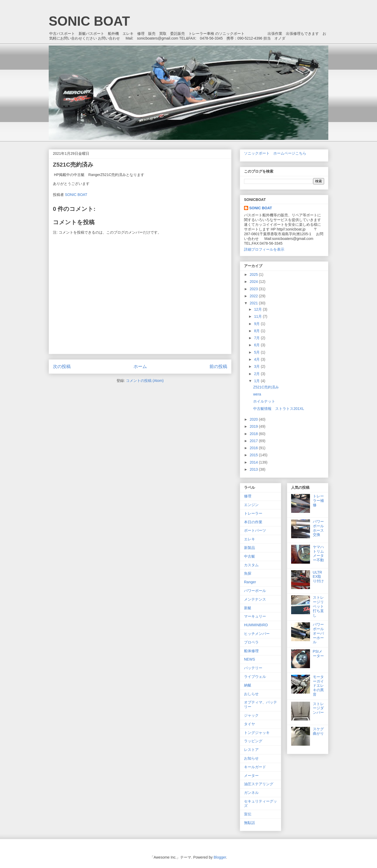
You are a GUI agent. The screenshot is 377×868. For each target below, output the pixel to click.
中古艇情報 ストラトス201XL (279, 409)
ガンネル (251, 793)
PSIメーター (318, 654)
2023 (254, 289)
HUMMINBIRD (256, 625)
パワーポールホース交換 (318, 528)
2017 (254, 441)
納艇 (248, 685)
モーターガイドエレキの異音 (318, 686)
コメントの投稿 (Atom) (145, 381)
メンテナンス (255, 599)
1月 (257, 381)
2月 (257, 374)
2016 (254, 448)
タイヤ (250, 724)
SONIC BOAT (89, 21)
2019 (254, 426)
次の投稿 (62, 367)
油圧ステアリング (259, 784)
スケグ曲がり (318, 731)
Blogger (220, 857)
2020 (254, 419)
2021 (254, 303)
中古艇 (250, 556)
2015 (254, 455)
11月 (258, 316)
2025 (254, 274)
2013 (254, 469)
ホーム (140, 367)
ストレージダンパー (318, 708)
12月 (258, 309)
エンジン (251, 505)
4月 (257, 359)
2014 (254, 462)
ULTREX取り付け (318, 577)
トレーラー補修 (318, 501)
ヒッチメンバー (257, 634)
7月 (257, 338)
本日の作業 (253, 522)
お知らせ (251, 758)
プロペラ (251, 642)
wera (257, 394)
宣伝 (248, 814)
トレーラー (253, 513)
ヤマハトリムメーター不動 (318, 553)
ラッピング (253, 741)
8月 (257, 331)
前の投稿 (218, 367)
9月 (257, 324)
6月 (257, 345)
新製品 (250, 548)
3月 (257, 366)
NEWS (250, 659)
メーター (251, 776)
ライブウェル (255, 677)
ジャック (251, 715)
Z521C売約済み (266, 387)
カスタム (251, 565)
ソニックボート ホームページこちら (275, 153)
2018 (254, 434)
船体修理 (251, 651)
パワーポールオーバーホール (318, 633)
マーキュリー (255, 616)
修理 (248, 496)
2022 (254, 296)
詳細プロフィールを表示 (264, 249)
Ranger (250, 582)
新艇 (248, 608)
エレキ (250, 539)
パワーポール (255, 591)
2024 (254, 282)
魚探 (248, 573)
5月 (257, 352)
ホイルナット (264, 401)
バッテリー (253, 668)
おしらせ (251, 694)
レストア (251, 750)
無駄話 (250, 823)
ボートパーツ (255, 530)
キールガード (255, 767)
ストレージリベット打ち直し (318, 606)
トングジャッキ (257, 733)
